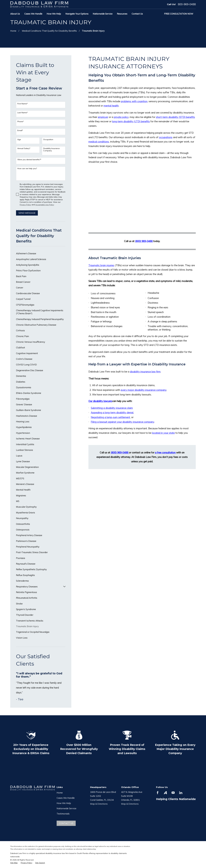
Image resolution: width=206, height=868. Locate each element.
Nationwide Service (66, 808)
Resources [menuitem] (122, 14)
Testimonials (63, 814)
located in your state (163, 433)
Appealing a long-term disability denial (112, 412)
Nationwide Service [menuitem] (103, 14)
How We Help (64, 803)
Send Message (27, 213)
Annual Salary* (24, 148)
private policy (121, 117)
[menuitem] (41, 253)
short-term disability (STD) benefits (175, 117)
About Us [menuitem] (15, 14)
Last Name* (23, 113)
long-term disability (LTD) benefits (131, 121)
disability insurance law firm (145, 372)
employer (103, 117)
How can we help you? (27, 169)
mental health (111, 106)
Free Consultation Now (179, 14)
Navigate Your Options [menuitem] (77, 14)
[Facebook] (158, 793)
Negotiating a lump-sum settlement (110, 417)
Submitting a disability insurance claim (112, 408)
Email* (20, 130)
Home (60, 793)
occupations (166, 137)
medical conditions (99, 142)
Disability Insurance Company (51, 150)
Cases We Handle (66, 798)
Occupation (48, 140)
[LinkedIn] (181, 793)
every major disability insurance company (144, 390)
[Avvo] (165, 793)
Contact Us (66, 823)
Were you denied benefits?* (29, 160)
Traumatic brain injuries (101, 265)
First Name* (23, 104)
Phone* (21, 122)
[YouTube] (173, 793)
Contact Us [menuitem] (137, 14)
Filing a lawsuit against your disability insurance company (122, 422)
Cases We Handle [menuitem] (33, 14)
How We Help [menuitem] (54, 14)
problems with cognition (134, 101)
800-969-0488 (187, 4)
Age (19, 140)
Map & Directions (99, 804)
